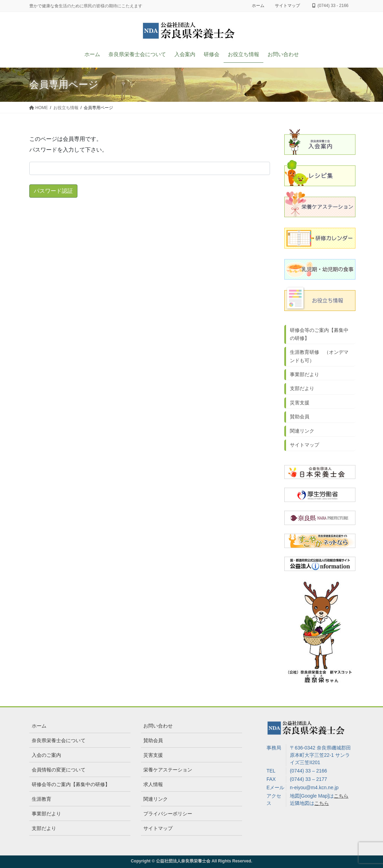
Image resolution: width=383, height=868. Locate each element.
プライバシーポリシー (168, 814)
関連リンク (302, 431)
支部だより (302, 388)
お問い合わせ (158, 726)
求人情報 (153, 784)
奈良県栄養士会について (59, 740)
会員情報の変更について (59, 770)
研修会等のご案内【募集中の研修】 (319, 334)
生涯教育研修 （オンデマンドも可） (319, 356)
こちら (341, 796)
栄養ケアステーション (168, 770)
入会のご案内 (46, 755)
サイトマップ (287, 6)
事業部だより (305, 374)
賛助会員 (300, 417)
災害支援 (300, 403)
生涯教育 (42, 799)
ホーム (258, 6)
